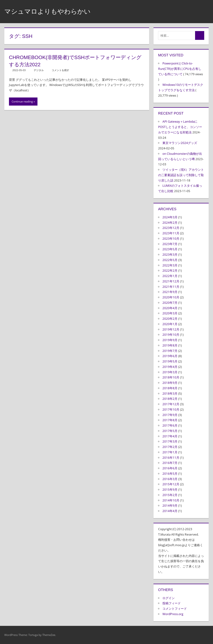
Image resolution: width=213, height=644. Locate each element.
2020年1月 (170, 324)
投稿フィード (172, 603)
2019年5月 (170, 361)
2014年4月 (170, 511)
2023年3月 (170, 254)
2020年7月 (170, 303)
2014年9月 (170, 505)
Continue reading (22, 101)
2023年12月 (171, 228)
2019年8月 (170, 345)
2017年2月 (170, 447)
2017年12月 (171, 404)
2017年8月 (170, 420)
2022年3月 (170, 265)
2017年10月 (171, 409)
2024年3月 (170, 217)
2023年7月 (170, 244)
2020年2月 (170, 319)
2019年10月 (171, 335)
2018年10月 (171, 377)
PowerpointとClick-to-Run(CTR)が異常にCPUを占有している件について (180, 69)
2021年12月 (171, 281)
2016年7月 (170, 463)
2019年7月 (170, 351)
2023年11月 (171, 233)
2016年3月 (170, 479)
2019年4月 (170, 367)
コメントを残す (60, 70)
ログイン (169, 598)
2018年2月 (170, 399)
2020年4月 (170, 308)
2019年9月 (170, 340)
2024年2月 (170, 223)
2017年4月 (170, 436)
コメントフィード (175, 609)
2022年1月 (170, 276)
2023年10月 (171, 239)
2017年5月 (170, 431)
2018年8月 (170, 388)
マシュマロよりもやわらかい (47, 11)
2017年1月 (170, 452)
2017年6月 (170, 425)
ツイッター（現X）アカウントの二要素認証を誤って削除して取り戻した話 (181, 175)
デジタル (39, 70)
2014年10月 (171, 500)
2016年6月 (170, 468)
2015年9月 (170, 490)
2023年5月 (170, 249)
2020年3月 (170, 313)
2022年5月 (170, 260)
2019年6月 (170, 356)
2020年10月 (171, 297)
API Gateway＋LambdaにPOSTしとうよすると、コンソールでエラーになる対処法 (180, 127)
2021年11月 (171, 287)
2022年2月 (170, 270)
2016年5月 (170, 474)
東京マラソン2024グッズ (180, 143)
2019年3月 (170, 372)
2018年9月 (170, 383)
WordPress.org (173, 614)
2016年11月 (171, 458)
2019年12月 (171, 329)
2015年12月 (171, 484)
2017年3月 (170, 441)
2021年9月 (170, 292)
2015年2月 (170, 495)
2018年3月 (170, 393)
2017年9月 (170, 415)
